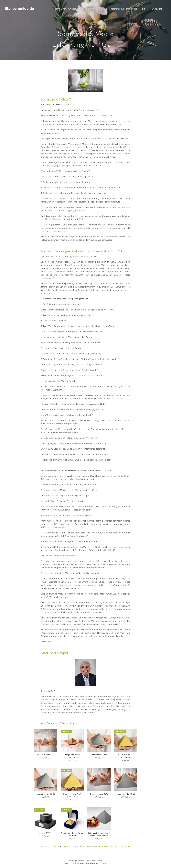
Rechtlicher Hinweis (90, 846)
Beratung (105, 846)
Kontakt (44, 846)
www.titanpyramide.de (89, 863)
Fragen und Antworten (121, 846)
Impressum (55, 846)
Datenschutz (67, 846)
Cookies (103, 863)
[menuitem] (60, 9)
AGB (77, 846)
